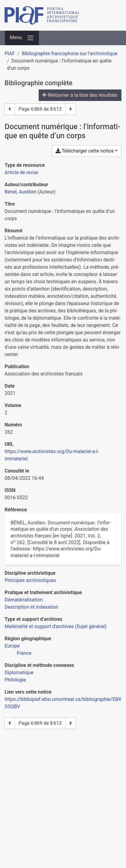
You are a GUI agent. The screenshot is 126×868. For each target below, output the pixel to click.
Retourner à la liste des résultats (80, 95)
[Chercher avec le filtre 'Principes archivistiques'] (30, 580)
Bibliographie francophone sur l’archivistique (69, 54)
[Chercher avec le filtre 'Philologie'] (15, 680)
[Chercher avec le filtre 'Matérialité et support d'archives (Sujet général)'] (56, 626)
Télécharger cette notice (85, 151)
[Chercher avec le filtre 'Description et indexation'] (32, 607)
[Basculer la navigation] (22, 38)
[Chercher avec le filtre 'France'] (24, 653)
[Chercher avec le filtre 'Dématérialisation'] (24, 600)
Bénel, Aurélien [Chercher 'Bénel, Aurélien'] (21, 192)
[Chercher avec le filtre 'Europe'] (12, 646)
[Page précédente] (10, 109)
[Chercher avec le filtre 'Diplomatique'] (19, 673)
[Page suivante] (71, 109)
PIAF (10, 54)
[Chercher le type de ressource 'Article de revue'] (21, 172)
